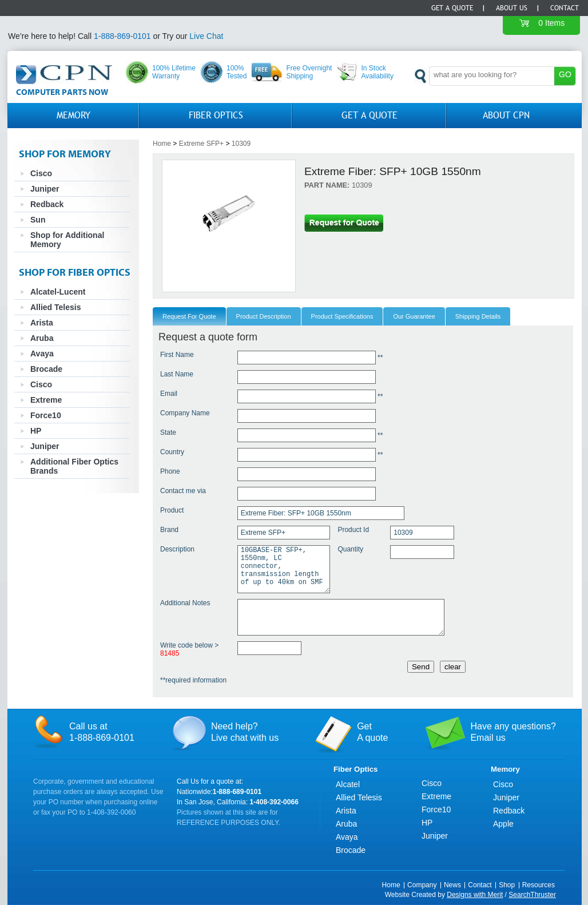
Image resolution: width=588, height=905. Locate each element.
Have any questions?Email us (513, 732)
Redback (47, 204)
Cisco (41, 173)
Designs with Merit (475, 895)
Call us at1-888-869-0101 (102, 732)
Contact (565, 8)
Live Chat (206, 36)
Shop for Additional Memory (67, 240)
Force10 (46, 415)
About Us (512, 8)
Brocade (46, 369)
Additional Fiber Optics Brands (74, 466)
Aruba (42, 338)
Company (422, 885)
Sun (38, 220)
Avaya (42, 354)
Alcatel (348, 784)
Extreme (46, 400)
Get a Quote (452, 8)
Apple (503, 824)
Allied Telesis (55, 307)
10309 (241, 144)
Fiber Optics (216, 115)
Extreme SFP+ (201, 144)
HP (36, 431)
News (452, 885)
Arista (42, 323)
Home (162, 144)
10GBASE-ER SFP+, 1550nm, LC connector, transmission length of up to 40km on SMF (284, 569)
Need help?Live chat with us (245, 732)
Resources (539, 885)
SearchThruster (532, 895)
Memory (73, 115)
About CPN (506, 115)
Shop (507, 885)
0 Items (551, 23)
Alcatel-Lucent (58, 292)
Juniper (45, 189)
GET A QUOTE (370, 115)
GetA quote (372, 732)
